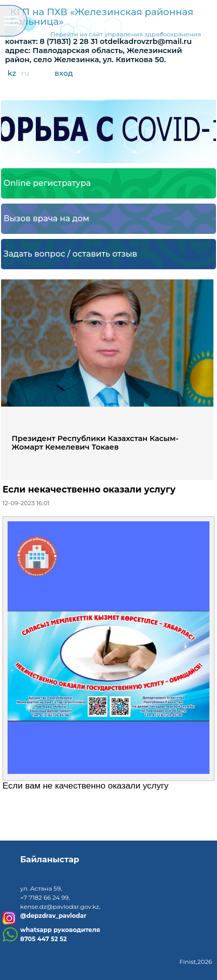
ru (25, 73)
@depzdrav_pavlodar (53, 916)
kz (12, 73)
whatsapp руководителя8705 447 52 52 (60, 934)
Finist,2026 (196, 962)
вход (64, 73)
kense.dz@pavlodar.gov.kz (60, 906)
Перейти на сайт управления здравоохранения (126, 34)
